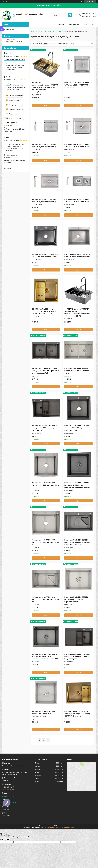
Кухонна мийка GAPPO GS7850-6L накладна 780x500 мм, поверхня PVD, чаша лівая (45, 428)
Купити (46, 105)
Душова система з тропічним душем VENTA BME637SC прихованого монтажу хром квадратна (15, 147)
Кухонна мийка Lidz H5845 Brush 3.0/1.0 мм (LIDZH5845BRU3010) (44, 200)
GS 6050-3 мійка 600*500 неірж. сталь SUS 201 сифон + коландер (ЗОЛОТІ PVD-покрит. (77, 714)
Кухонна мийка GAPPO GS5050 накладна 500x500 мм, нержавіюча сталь (45, 485)
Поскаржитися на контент (51, 828)
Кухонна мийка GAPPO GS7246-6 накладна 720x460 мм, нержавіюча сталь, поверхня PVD (78, 542)
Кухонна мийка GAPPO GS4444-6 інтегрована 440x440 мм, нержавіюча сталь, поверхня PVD (77, 485)
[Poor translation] (7, 840)
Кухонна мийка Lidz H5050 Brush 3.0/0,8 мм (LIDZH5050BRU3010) (77, 84)
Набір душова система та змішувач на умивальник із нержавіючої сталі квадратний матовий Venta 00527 (16, 87)
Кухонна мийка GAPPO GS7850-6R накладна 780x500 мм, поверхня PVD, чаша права (77, 657)
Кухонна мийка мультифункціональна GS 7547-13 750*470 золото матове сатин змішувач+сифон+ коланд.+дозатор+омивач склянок (45, 87)
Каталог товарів (74, 24)
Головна (61, 24)
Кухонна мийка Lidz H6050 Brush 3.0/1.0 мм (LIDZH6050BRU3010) (44, 146)
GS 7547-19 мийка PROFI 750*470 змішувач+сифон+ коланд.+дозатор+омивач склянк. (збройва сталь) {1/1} (78, 312)
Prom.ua (58, 826)
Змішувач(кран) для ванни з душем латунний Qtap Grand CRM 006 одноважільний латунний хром (15, 67)
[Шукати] (70, 15)
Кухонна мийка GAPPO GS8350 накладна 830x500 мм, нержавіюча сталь (78, 371)
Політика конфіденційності (66, 828)
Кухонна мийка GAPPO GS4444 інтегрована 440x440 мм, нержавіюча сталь (44, 714)
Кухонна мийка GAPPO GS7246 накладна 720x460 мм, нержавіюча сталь (45, 599)
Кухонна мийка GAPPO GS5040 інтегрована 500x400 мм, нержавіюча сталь (76, 599)
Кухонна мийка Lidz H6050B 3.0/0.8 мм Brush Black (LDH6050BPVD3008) (45, 255)
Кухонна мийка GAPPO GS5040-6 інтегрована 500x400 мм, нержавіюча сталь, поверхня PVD (45, 657)
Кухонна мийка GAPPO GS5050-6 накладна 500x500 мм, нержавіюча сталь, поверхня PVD (78, 428)
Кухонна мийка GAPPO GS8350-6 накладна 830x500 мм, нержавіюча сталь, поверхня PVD (45, 371)
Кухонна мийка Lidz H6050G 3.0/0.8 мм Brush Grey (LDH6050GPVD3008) (78, 255)
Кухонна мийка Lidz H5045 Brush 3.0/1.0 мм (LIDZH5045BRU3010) (77, 146)
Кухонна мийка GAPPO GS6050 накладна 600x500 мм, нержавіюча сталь (45, 542)
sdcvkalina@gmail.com (9, 803)
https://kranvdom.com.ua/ (10, 796)
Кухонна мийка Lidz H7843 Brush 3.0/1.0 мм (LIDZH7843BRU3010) (77, 200)
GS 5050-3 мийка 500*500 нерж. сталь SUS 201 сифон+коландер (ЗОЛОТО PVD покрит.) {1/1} (44, 311)
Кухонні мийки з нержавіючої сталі (56, 31)
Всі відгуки (8, 168)
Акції (86, 24)
